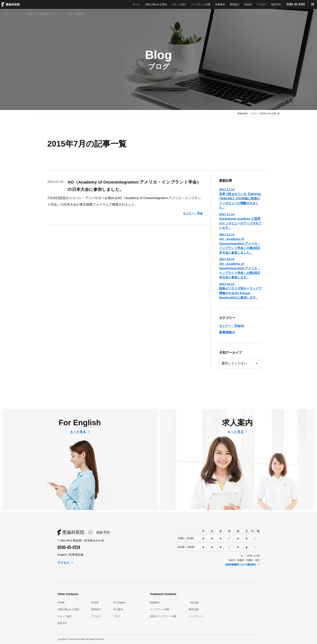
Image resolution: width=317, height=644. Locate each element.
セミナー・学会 (192, 213)
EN (313, 4)
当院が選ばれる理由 (156, 4)
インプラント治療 (201, 4)
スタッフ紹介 (179, 4)
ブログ (117, 616)
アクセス (261, 4)
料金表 (248, 4)
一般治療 (193, 603)
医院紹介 (235, 4)
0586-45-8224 (296, 4)
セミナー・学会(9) (232, 326)
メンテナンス (196, 616)
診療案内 (220, 4)
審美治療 (193, 609)
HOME (61, 603)
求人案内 (118, 609)
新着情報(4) (227, 332)
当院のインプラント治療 (163, 616)
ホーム (136, 4)
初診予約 (276, 4)
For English (119, 603)
